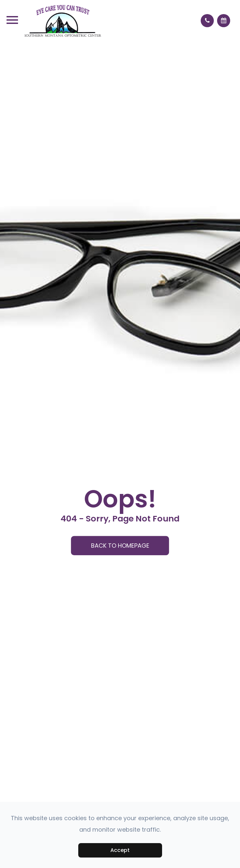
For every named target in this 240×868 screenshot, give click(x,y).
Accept (120, 850)
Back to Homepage (120, 546)
